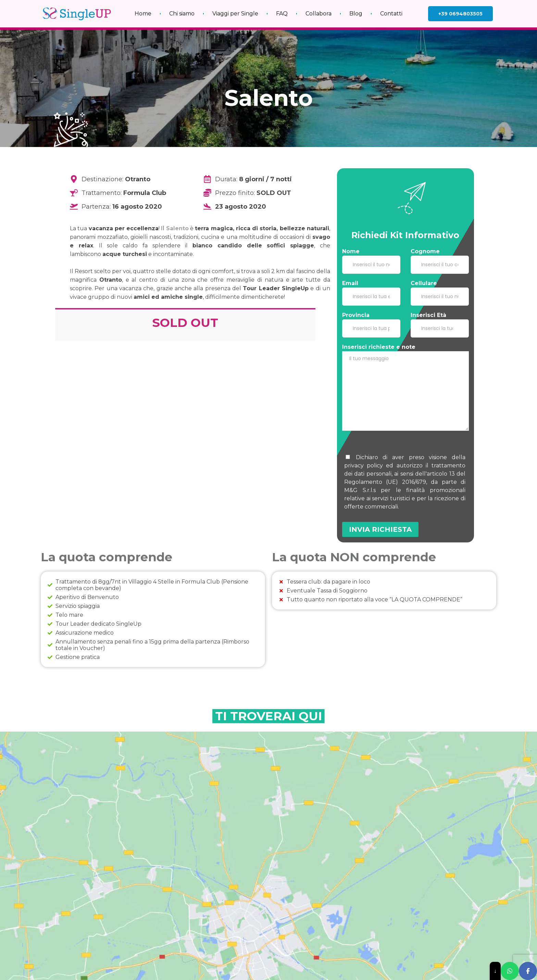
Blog (356, 11)
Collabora (319, 11)
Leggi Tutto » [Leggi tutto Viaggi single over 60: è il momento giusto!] (181, 901)
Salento (177, 228)
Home (143, 11)
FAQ (282, 11)
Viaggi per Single (235, 11)
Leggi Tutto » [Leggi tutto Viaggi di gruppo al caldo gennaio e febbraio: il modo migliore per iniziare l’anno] (181, 954)
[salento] (268, 783)
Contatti (391, 11)
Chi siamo (182, 11)
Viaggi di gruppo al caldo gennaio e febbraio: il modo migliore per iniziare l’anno (214, 928)
